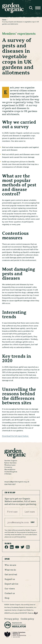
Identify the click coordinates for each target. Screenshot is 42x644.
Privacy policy (12, 619)
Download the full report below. (15, 436)
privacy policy (20, 537)
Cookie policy (27, 619)
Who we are (10, 565)
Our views (10, 589)
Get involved (11, 574)
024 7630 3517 (10, 484)
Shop (7, 598)
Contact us (10, 593)
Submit (33, 522)
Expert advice (11, 584)
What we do (10, 570)
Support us (10, 579)
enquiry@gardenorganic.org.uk (17, 482)
